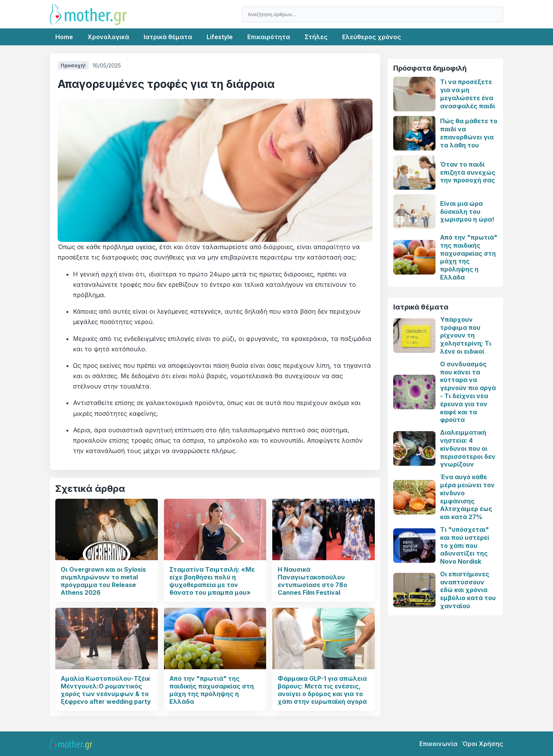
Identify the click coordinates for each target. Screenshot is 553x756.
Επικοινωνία (438, 744)
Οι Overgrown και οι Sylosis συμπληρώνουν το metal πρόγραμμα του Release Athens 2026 (103, 581)
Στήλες (316, 37)
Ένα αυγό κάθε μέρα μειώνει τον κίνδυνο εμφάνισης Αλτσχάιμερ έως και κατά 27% (467, 497)
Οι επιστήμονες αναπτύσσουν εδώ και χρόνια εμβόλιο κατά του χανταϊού (468, 590)
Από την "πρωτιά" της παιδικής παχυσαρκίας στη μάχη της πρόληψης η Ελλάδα (212, 690)
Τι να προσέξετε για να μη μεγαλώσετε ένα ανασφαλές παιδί (468, 94)
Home (64, 37)
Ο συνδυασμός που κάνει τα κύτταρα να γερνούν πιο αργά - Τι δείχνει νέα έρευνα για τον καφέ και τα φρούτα (468, 392)
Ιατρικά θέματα (168, 37)
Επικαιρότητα (269, 37)
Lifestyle (220, 37)
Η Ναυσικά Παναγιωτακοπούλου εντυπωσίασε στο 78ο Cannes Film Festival (312, 581)
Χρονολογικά (108, 37)
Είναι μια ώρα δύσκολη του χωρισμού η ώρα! (467, 212)
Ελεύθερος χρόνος (372, 37)
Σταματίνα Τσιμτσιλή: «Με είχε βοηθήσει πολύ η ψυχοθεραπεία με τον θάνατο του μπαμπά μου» (212, 581)
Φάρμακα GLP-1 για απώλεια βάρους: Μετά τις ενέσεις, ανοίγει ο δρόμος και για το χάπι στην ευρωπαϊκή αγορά (322, 690)
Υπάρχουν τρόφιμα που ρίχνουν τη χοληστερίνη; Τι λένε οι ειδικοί (466, 335)
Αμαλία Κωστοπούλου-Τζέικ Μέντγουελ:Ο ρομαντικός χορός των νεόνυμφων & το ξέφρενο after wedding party (106, 690)
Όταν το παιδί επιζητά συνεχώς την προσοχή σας (468, 172)
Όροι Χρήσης (483, 744)
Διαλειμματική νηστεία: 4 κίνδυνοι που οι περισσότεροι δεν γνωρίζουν (468, 448)
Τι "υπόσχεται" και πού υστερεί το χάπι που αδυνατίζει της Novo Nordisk (465, 545)
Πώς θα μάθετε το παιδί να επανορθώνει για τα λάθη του (469, 133)
